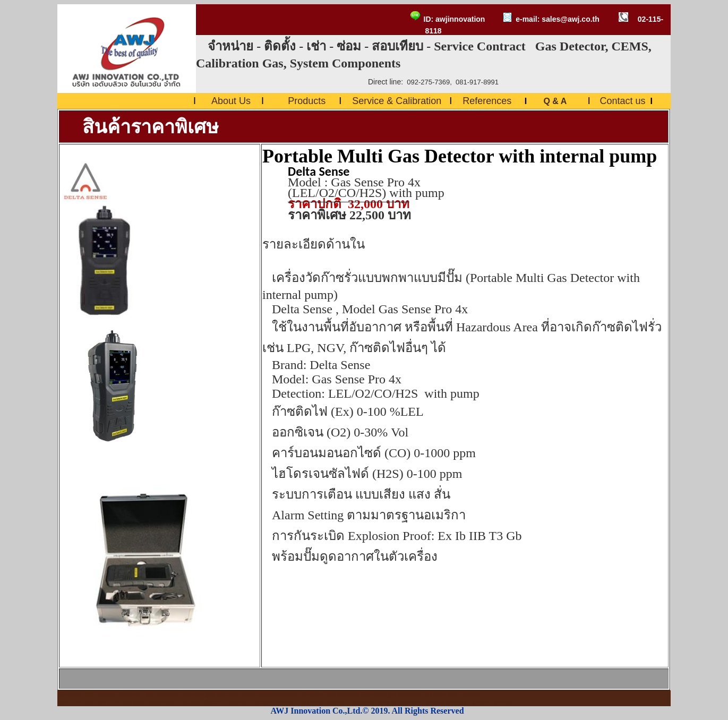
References (487, 101)
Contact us (622, 101)
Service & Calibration (397, 101)
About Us (231, 101)
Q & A (556, 101)
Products (307, 101)
